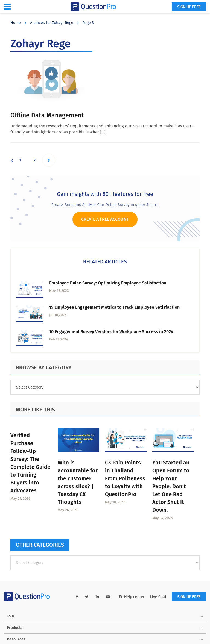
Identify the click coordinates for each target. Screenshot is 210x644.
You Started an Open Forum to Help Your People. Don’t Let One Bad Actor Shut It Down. (171, 486)
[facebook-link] (77, 597)
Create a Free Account (105, 219)
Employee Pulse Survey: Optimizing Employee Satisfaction (108, 283)
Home (16, 23)
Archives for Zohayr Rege (52, 23)
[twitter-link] (87, 597)
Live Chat (158, 597)
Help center (132, 597)
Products (15, 628)
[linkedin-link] (97, 597)
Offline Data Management (47, 115)
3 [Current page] (51, 160)
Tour (11, 616)
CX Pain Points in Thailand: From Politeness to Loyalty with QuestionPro (125, 478)
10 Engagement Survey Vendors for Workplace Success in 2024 (111, 332)
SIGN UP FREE (189, 7)
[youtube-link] (108, 597)
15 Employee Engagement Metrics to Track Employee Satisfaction (114, 307)
